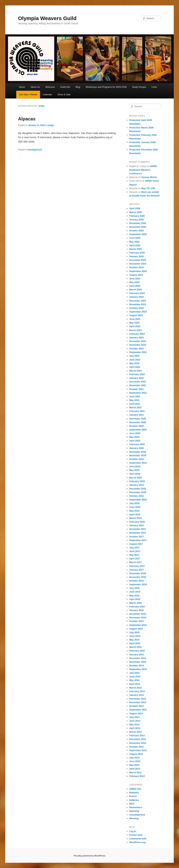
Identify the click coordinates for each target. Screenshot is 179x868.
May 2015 (134, 640)
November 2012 (138, 743)
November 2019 (138, 455)
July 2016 (135, 588)
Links (154, 87)
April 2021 (135, 404)
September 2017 (138, 540)
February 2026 (137, 216)
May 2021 (134, 400)
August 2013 (136, 714)
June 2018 (135, 507)
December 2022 (138, 341)
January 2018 (137, 525)
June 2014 (135, 677)
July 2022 (135, 356)
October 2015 (137, 621)
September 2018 (138, 500)
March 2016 (136, 603)
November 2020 (138, 422)
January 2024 (137, 297)
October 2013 (137, 706)
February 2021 (137, 411)
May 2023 (134, 323)
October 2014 (137, 666)
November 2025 (138, 227)
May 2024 (134, 282)
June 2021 (135, 396)
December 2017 (138, 529)
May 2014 (134, 680)
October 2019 (137, 459)
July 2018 (135, 503)
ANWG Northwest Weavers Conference (143, 170)
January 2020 (137, 448)
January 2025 (137, 256)
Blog (78, 87)
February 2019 (137, 481)
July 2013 (135, 717)
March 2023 (136, 330)
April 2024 (135, 286)
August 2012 (136, 754)
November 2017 (138, 533)
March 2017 (136, 562)
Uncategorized (35, 150)
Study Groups (139, 87)
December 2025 (138, 223)
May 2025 (134, 242)
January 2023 (137, 338)
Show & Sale (64, 94)
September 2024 (138, 271)
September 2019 (138, 463)
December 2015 (138, 614)
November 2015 (138, 618)
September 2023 (138, 312)
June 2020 (135, 433)
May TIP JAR (148, 188)
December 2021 (138, 382)
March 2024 (136, 290)
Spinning (134, 811)
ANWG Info (135, 789)
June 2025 (135, 238)
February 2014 (137, 691)
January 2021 (137, 415)
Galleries (134, 800)
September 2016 (138, 584)
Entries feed (136, 835)
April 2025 (135, 245)
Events (133, 796)
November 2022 (138, 345)
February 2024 (137, 293)
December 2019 (138, 452)
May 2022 (134, 363)
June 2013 (135, 721)
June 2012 (135, 761)
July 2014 (135, 673)
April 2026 (135, 208)
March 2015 (136, 647)
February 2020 (137, 444)
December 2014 (138, 658)
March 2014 (136, 688)
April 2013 (135, 728)
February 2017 (137, 566)
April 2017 (135, 559)
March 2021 (136, 407)
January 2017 (137, 570)
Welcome (50, 87)
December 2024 (138, 260)
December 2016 (138, 573)
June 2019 (135, 466)
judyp (41, 106)
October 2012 (137, 747)
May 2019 (134, 470)
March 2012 (136, 772)
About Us (35, 87)
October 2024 (137, 267)
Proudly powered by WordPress (89, 856)
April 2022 (135, 367)
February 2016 (137, 607)
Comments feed (138, 839)
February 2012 (137, 776)
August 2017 (136, 544)
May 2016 (134, 596)
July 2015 (135, 632)
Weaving (134, 818)
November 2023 (138, 304)
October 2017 (137, 537)
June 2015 (135, 636)
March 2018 (136, 518)
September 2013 (138, 710)
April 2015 (135, 643)
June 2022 (135, 360)
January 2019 (137, 485)
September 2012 (138, 750)
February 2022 (137, 374)
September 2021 (138, 393)
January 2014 (137, 695)
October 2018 (137, 496)
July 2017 (135, 548)
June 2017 (135, 551)
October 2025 (137, 231)
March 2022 (136, 371)
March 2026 (136, 212)
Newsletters (136, 807)
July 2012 (135, 758)
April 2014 (135, 684)
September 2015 (138, 625)
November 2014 (138, 662)
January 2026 (137, 220)
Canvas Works (149, 177)
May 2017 (134, 555)
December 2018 (138, 489)
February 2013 (137, 735)
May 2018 (134, 511)
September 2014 (138, 669)
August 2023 (136, 315)
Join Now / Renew (28, 94)
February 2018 (137, 522)
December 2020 (138, 419)
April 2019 (135, 474)
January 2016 (137, 610)
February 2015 (137, 651)
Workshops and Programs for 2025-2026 (106, 87)
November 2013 (138, 702)
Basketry (134, 793)
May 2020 (134, 437)
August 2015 (136, 629)
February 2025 (137, 253)
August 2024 (136, 275)
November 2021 (138, 385)
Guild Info (65, 87)
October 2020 (137, 426)
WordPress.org (137, 842)
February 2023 (137, 334)
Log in (133, 831)
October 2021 (137, 389)
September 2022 (138, 352)
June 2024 (135, 279)
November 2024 (138, 264)
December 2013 (138, 699)
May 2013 (134, 724)
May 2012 (134, 765)
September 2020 (138, 430)
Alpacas (27, 119)
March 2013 (136, 732)
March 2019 (136, 478)
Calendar (47, 94)
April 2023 (135, 326)
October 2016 (137, 581)
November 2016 (138, 577)
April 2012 (135, 769)
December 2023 (138, 301)
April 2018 (135, 514)
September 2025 (138, 234)
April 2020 (135, 441)
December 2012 (138, 739)
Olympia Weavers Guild (47, 18)
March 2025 (136, 249)
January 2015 (137, 655)
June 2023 (135, 319)
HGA (132, 804)
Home (22, 87)
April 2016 (135, 599)
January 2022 (137, 378)
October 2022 (137, 349)
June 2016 (135, 592)
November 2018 (138, 492)
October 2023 (137, 308)
